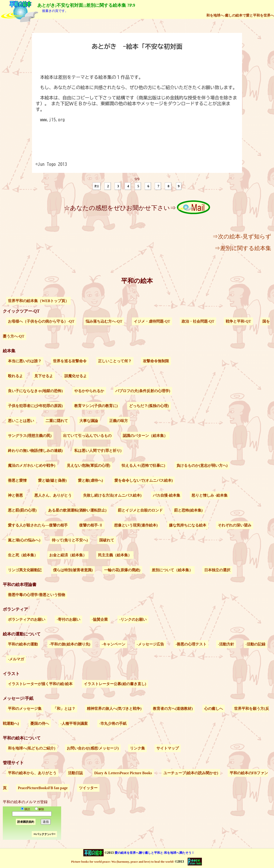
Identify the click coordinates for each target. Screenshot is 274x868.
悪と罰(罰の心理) (22, 510)
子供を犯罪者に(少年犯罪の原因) (35, 406)
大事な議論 (89, 421)
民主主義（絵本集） (115, 555)
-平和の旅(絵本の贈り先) (70, 644)
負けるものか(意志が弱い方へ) (202, 465)
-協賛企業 (100, 619)
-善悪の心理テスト (191, 644)
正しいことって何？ (115, 361)
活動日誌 (75, 773)
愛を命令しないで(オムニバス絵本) (144, 480)
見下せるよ (44, 376)
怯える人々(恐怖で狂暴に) (143, 465)
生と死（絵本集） (23, 555)
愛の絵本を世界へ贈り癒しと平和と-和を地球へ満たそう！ (155, 853)
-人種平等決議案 (74, 723)
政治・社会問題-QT (198, 321)
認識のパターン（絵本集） (145, 436)
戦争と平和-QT (238, 321)
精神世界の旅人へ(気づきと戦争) (114, 709)
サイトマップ (168, 748)
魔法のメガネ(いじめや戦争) (32, 465)
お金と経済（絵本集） (68, 555)
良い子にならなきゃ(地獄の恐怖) (35, 391)
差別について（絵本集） (172, 570)
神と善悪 (15, 495)
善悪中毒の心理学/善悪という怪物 (36, 595)
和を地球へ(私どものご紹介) (32, 748)
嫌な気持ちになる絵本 (188, 525)
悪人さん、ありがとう (53, 495)
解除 (39, 809)
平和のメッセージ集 (25, 709)
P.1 (97, 186)
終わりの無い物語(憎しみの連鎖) (35, 451)
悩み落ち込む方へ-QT (104, 321)
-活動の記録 (255, 644)
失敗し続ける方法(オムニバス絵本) (112, 495)
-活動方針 (226, 644)
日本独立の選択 (217, 570)
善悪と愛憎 (17, 480)
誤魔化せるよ (76, 376)
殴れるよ (15, 376)
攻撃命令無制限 (156, 361)
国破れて (107, 540)
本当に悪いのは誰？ (25, 361)
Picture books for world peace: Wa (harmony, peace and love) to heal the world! (123, 862)
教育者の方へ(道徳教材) (173, 709)
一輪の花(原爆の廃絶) (122, 570)
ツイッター (88, 788)
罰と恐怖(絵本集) (188, 510)
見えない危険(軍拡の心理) (89, 465)
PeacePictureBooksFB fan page (43, 788)
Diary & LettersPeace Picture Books (123, 773)
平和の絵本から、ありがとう (32, 773)
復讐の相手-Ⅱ (91, 525)
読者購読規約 (26, 822)
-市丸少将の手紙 (113, 723)
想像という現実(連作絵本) (136, 525)
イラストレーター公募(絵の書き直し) (115, 684)
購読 (25, 809)
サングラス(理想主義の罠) (30, 436)
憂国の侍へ (40, 723)
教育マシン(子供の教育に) (96, 406)
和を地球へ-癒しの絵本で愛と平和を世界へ (240, 15)
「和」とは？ (64, 709)
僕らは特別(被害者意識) (73, 570)
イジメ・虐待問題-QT (152, 321)
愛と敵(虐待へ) (90, 480)
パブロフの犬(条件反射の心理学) (143, 391)
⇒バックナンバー (44, 834)
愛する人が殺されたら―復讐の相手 (38, 525)
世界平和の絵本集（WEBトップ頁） (38, 301)
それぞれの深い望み (235, 525)
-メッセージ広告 (150, 644)
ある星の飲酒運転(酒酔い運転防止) (77, 510)
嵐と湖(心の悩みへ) (24, 540)
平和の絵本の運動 (23, 644)
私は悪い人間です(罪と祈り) (98, 451)
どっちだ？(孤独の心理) (149, 406)
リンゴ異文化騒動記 (25, 570)
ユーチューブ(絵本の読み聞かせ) (191, 773)
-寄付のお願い (68, 619)
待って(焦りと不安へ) (70, 540)
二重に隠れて (57, 421)
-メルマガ (16, 659)
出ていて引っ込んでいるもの (87, 436)
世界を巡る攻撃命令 (70, 361)
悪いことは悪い (21, 421)
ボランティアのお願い (27, 619)
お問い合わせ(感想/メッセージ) (93, 748)
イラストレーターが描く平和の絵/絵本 (40, 684)
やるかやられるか (89, 391)
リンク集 (137, 748)
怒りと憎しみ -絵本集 (209, 495)
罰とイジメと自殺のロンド (140, 510)
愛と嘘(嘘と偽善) (52, 480)
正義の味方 (119, 421)
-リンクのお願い (133, 619)
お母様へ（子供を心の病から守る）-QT (41, 321)
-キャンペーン (114, 644)
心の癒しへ (214, 709)
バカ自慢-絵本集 (167, 495)
